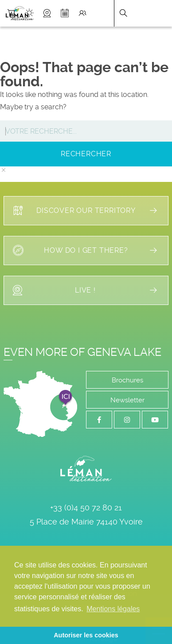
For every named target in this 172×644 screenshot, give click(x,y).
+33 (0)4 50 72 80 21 (86, 507)
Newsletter (127, 400)
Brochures (127, 380)
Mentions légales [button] (113, 609)
